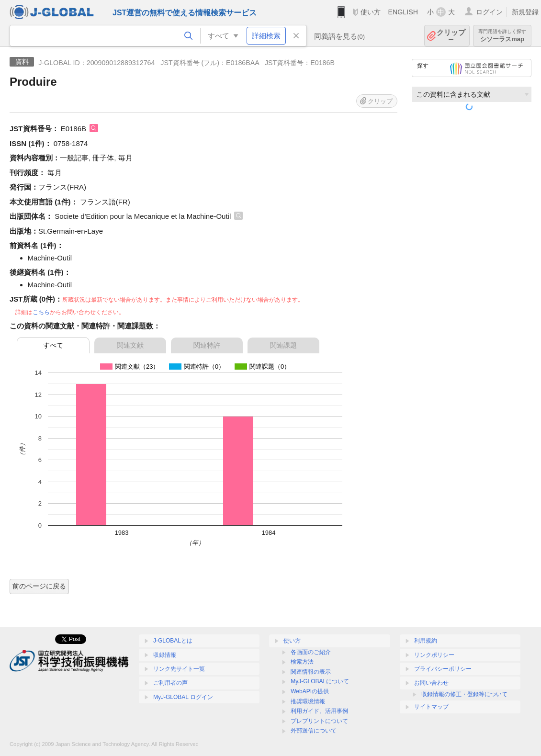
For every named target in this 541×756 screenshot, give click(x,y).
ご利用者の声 (170, 683)
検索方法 (302, 662)
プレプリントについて (319, 721)
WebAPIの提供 (310, 691)
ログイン (489, 12)
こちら (41, 312)
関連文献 (130, 345)
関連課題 (283, 345)
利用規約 (426, 641)
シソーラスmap (502, 36)
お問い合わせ (431, 683)
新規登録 (525, 12)
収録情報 (165, 655)
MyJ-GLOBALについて (320, 681)
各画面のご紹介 (311, 652)
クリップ (451, 36)
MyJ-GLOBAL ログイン (183, 697)
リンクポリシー (434, 655)
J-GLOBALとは (173, 641)
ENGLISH (403, 12)
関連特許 (207, 345)
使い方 (371, 12)
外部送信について (314, 731)
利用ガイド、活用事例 (319, 711)
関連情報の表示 (311, 672)
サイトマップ (431, 707)
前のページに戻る (39, 586)
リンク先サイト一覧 (179, 669)
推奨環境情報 (308, 701)
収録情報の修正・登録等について (464, 694)
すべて (53, 345)
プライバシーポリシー (443, 669)
